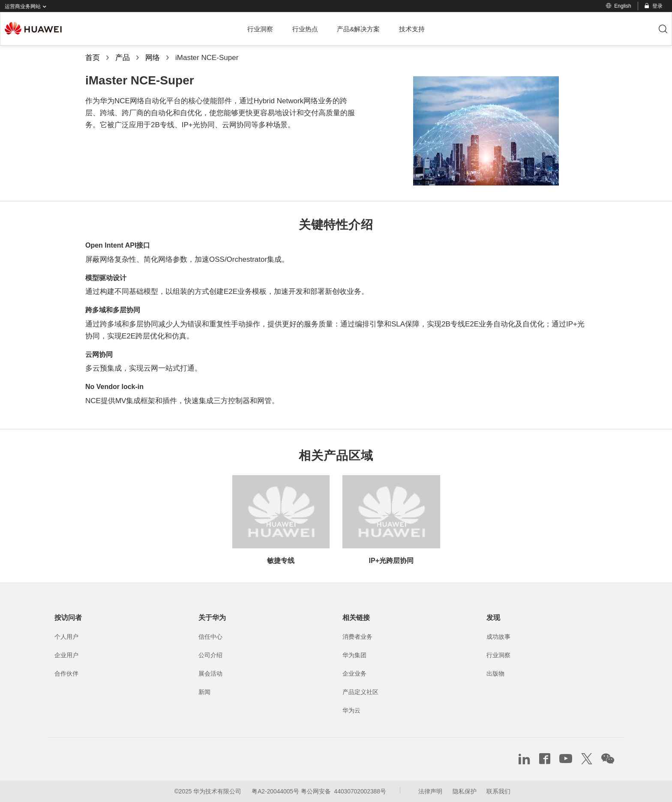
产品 (123, 58)
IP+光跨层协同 (391, 561)
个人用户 (66, 637)
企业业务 (354, 673)
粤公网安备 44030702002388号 (343, 791)
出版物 (495, 673)
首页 (93, 58)
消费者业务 (357, 637)
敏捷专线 (281, 561)
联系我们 (498, 791)
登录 (653, 6)
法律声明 (430, 791)
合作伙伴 (66, 673)
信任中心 (210, 637)
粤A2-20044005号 (275, 791)
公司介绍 (210, 655)
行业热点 (305, 29)
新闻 (204, 692)
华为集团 (354, 655)
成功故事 (498, 637)
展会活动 (210, 673)
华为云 (351, 710)
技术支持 (412, 29)
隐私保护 (465, 791)
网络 (153, 58)
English (618, 6)
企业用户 (66, 655)
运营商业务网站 (27, 7)
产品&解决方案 (358, 29)
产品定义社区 (360, 692)
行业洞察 (260, 29)
